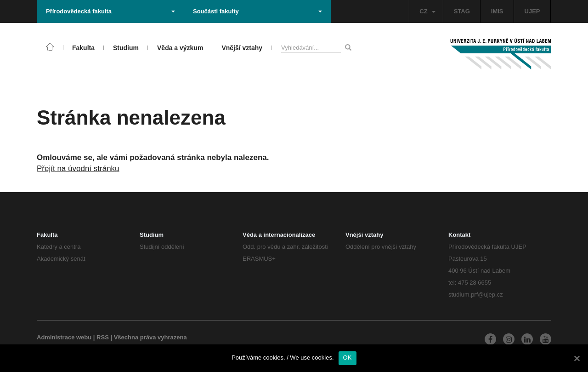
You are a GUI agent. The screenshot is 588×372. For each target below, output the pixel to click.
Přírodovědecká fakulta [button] (110, 11)
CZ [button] (427, 11)
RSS (103, 337)
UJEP (532, 11)
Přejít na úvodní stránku (78, 169)
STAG (462, 11)
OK (348, 358)
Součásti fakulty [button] (257, 11)
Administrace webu (64, 337)
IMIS (497, 11)
